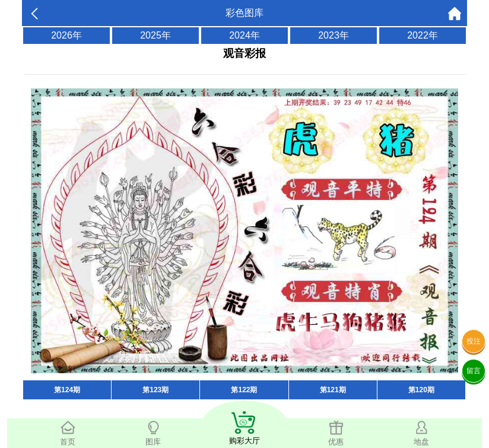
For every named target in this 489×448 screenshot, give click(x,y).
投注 (474, 341)
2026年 (66, 35)
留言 (474, 371)
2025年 (155, 35)
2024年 (244, 35)
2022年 (423, 35)
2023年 (334, 35)
